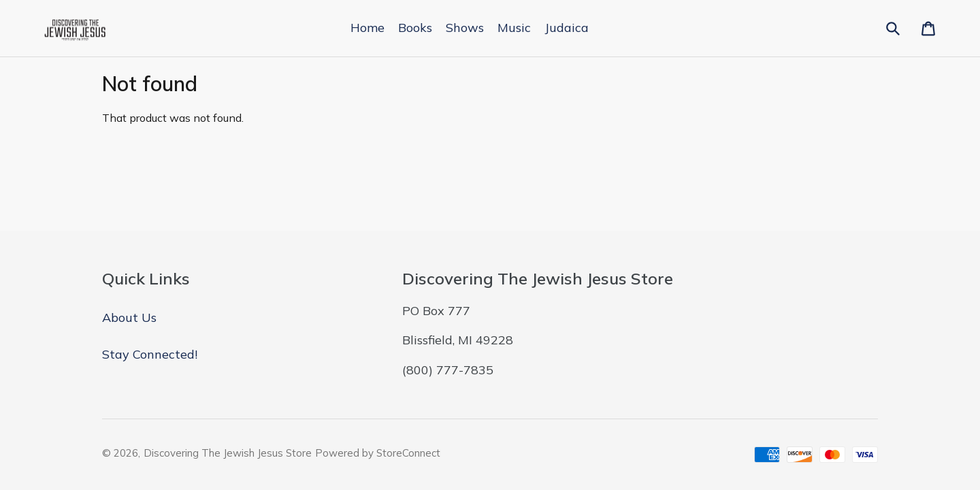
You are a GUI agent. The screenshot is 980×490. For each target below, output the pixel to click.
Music (514, 28)
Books (415, 28)
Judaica (567, 28)
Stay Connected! (150, 354)
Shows (465, 28)
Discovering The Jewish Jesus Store (228, 453)
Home (367, 28)
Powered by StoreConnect (378, 453)
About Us (129, 317)
